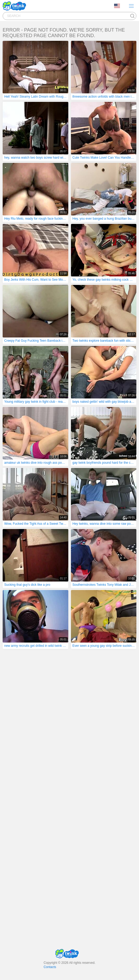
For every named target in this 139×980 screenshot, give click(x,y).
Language (117, 6)
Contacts (50, 967)
